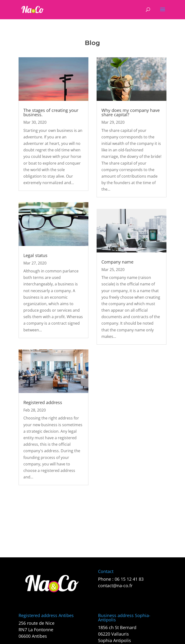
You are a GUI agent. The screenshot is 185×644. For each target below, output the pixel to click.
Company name (117, 262)
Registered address (43, 402)
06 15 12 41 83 (129, 579)
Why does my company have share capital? (131, 112)
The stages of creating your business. (51, 112)
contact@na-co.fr (115, 586)
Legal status (35, 255)
